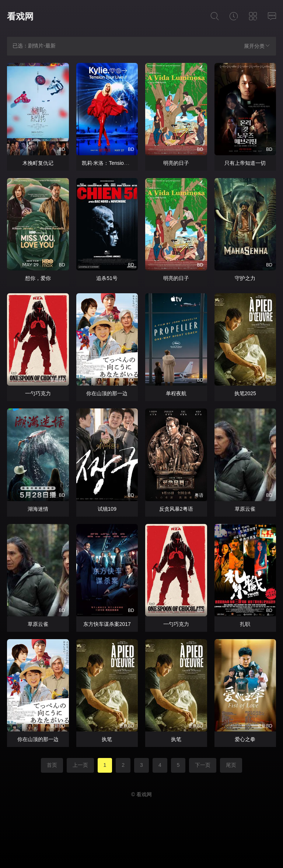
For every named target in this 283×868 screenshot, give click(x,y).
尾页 (231, 765)
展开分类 (257, 46)
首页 (52, 765)
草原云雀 (245, 509)
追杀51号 (107, 278)
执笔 (107, 739)
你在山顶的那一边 (107, 393)
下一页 (203, 765)
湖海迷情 (38, 509)
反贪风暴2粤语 (176, 509)
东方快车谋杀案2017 (107, 624)
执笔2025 (245, 393)
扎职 (245, 624)
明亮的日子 (176, 163)
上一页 (80, 765)
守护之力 (245, 278)
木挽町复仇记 (38, 163)
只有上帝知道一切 (245, 163)
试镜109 (107, 509)
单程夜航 (176, 393)
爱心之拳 (245, 739)
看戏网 (20, 16)
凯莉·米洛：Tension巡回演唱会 (117, 163)
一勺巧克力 (38, 393)
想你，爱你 (38, 278)
